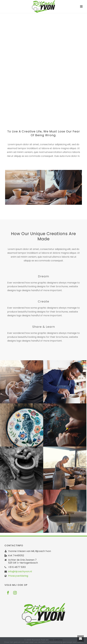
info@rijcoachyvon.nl (20, 572)
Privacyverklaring (18, 576)
